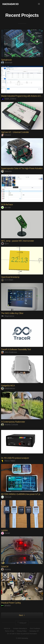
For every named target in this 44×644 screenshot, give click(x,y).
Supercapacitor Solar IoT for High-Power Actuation (22, 168)
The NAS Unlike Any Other (12, 313)
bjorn (5, 244)
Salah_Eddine (9, 99)
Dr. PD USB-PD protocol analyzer (15, 458)
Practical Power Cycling (11, 603)
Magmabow (8, 316)
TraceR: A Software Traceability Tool (16, 349)
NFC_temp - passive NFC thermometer (17, 241)
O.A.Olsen (7, 280)
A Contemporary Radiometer (13, 422)
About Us (7, 628)
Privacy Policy (22, 631)
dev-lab (6, 207)
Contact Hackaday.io (20, 628)
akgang (6, 569)
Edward (6, 135)
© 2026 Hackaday (22, 638)
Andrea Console (10, 425)
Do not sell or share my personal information (22, 634)
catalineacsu (8, 388)
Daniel (5, 533)
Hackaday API (34, 631)
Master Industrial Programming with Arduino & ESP (22, 96)
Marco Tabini (8, 461)
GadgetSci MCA (8, 386)
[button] (39, 4)
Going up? (22, 623)
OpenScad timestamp (10, 277)
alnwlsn (6, 606)
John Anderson (9, 352)
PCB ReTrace (7, 205)
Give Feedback (35, 628)
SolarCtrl (5, 567)
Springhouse (6, 60)
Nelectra (6, 171)
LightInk (4, 530)
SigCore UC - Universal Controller (15, 132)
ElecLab (6, 497)
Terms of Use (10, 631)
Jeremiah (7, 63)
